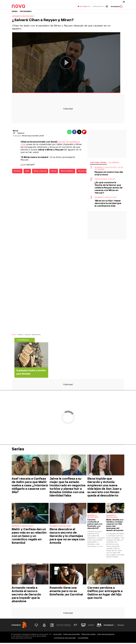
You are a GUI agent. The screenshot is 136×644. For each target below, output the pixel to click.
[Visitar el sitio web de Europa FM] (91, 626)
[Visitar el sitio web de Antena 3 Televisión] (36, 626)
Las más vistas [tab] (98, 164)
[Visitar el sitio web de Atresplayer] (110, 626)
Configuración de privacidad (65, 639)
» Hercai (27, 336)
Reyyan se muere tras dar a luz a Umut (109, 174)
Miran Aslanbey (67, 172)
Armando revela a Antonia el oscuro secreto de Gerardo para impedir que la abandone (26, 596)
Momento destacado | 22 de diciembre (109, 170)
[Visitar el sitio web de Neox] (52, 626)
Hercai (54, 172)
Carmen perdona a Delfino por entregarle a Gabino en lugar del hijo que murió (105, 594)
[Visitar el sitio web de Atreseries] (76, 626)
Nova (14, 336)
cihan (27, 172)
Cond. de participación (106, 635)
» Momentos (36, 336)
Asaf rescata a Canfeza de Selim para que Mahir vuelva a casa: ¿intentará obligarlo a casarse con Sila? (30, 486)
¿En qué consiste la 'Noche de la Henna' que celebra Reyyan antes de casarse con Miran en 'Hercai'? (109, 189)
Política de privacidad (71, 635)
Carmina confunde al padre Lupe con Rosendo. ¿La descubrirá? (95, 525)
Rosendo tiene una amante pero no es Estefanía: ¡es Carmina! (66, 592)
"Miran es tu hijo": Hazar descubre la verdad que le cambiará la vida (108, 204)
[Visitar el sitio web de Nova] (60, 626)
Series (15, 12)
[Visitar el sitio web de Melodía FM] (99, 626)
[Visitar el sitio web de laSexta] (44, 626)
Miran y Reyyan (40, 172)
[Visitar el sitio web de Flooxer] (121, 626)
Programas (26, 12)
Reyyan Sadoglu (85, 172)
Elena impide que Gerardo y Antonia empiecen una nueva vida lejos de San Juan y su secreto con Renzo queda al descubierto (104, 488)
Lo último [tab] (114, 164)
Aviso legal (57, 635)
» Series (20, 336)
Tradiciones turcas (105, 180)
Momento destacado (106, 199)
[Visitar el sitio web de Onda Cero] (83, 626)
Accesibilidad (83, 639)
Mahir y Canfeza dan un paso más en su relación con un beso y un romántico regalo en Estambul (29, 537)
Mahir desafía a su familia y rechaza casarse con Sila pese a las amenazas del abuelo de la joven (115, 526)
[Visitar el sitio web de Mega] (68, 626)
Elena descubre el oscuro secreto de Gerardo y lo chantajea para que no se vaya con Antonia (67, 537)
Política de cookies (88, 635)
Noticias (17, 172)
